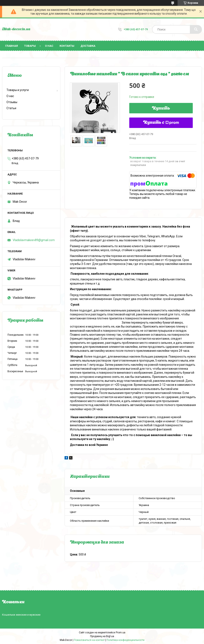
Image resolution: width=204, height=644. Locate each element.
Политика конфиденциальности (126, 640)
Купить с (161, 123)
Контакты (67, 46)
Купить (161, 109)
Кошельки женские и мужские (21, 615)
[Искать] (196, 29)
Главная (12, 46)
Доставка (88, 46)
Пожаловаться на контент (89, 640)
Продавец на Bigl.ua (102, 636)
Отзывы (12, 102)
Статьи (11, 108)
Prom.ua (121, 633)
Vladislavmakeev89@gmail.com (34, 240)
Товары (30, 46)
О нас (49, 46)
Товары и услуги (18, 90)
